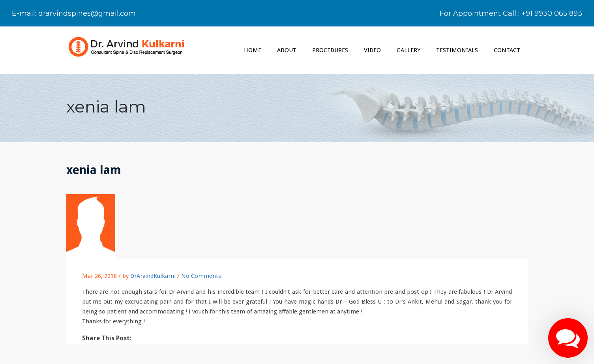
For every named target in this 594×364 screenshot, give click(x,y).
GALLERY (408, 50)
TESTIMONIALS (457, 50)
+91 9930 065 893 (552, 13)
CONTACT (507, 50)
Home (253, 50)
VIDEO (372, 50)
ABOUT (287, 50)
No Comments (201, 276)
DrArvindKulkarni (153, 276)
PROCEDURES (330, 50)
